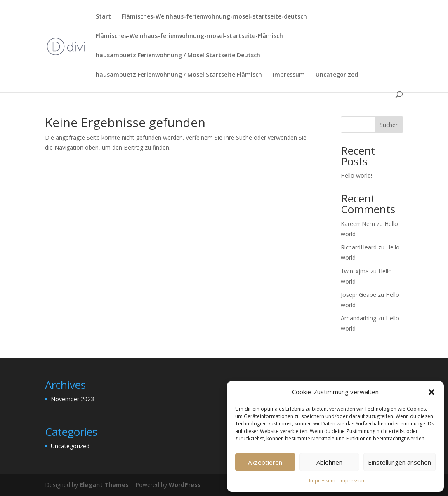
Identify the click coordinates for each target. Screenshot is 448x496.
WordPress (185, 485)
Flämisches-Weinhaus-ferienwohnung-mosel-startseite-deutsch (214, 17)
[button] (431, 392)
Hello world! (356, 175)
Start (103, 17)
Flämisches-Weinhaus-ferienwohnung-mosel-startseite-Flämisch (189, 36)
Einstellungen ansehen (400, 462)
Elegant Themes (104, 485)
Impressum (322, 481)
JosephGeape (358, 295)
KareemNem (358, 224)
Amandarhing (358, 318)
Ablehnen (329, 462)
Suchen (389, 125)
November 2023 (72, 399)
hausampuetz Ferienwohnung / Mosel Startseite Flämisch (179, 75)
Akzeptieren (265, 462)
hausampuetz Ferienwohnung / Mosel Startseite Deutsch (178, 56)
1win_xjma (355, 271)
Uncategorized (337, 75)
